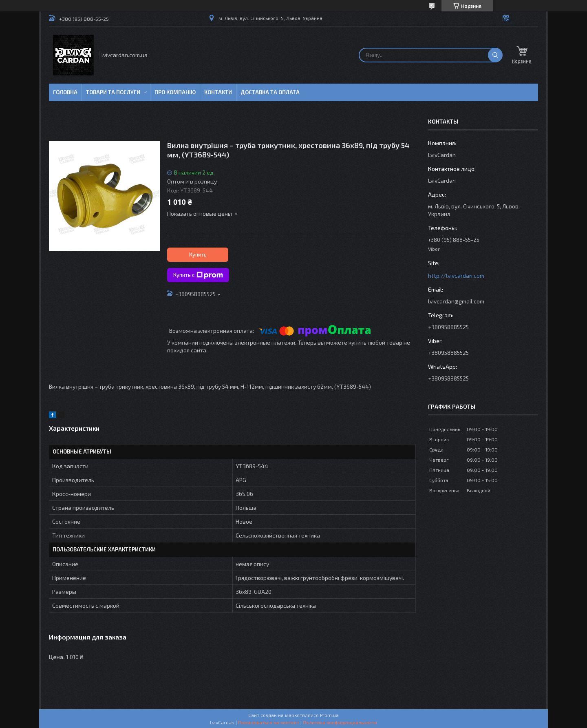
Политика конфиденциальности (340, 722)
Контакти (218, 92)
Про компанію (175, 92)
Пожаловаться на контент (269, 722)
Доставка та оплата (270, 92)
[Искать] (495, 55)
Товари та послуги (113, 92)
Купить (198, 254)
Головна (65, 92)
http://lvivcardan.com (456, 275)
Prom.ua (329, 715)
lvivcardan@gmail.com (456, 301)
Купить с (198, 275)
